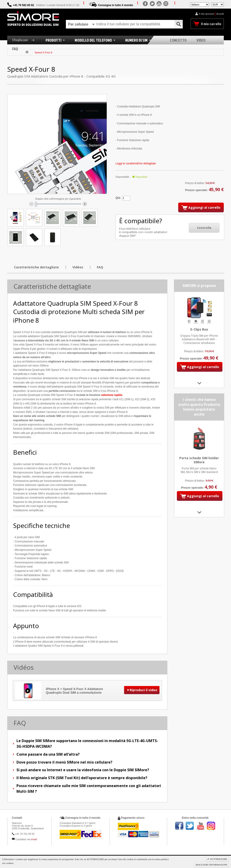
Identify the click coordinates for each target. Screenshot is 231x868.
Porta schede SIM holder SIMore (199, 460)
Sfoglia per (25, 40)
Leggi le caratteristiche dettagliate (136, 163)
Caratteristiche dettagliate (36, 267)
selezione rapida (112, 395)
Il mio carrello (211, 24)
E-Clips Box (199, 329)
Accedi (220, 14)
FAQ (100, 267)
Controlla (204, 228)
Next (199, 383)
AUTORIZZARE (218, 859)
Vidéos (78, 267)
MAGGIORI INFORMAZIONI (211, 865)
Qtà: (118, 198)
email (34, 839)
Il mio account (206, 14)
